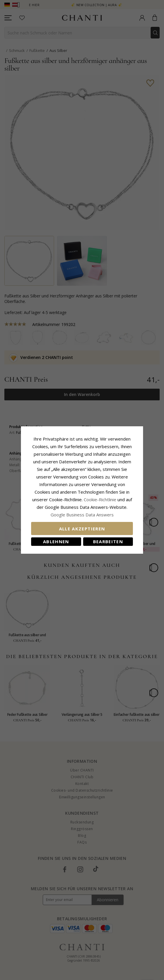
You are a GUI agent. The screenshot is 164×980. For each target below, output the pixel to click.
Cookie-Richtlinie (100, 499)
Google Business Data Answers (82, 515)
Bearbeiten (108, 541)
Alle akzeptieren (82, 529)
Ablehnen (56, 541)
